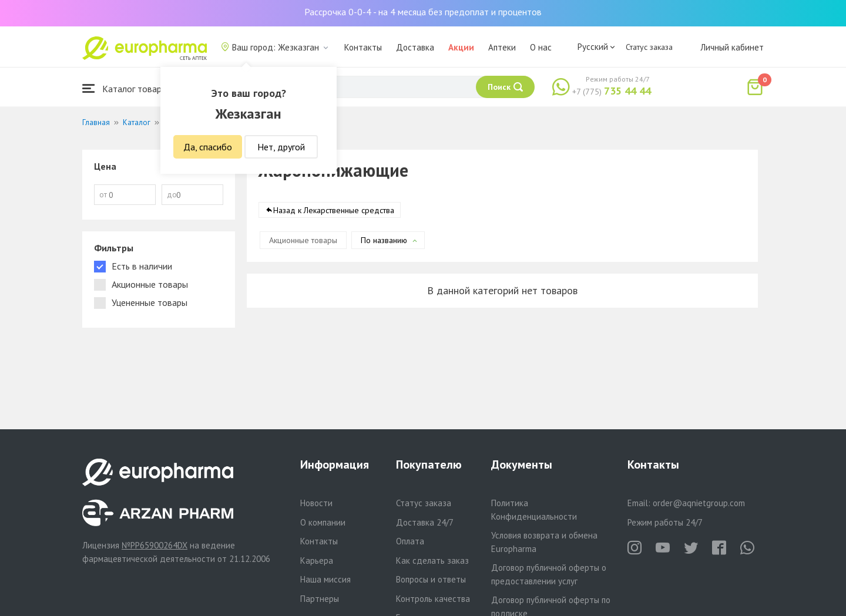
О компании (323, 522)
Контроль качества (433, 599)
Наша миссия (325, 579)
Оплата (410, 541)
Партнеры (320, 599)
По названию (384, 241)
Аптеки (502, 47)
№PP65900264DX (155, 545)
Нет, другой (281, 147)
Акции (461, 47)
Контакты (363, 47)
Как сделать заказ (432, 561)
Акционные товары (303, 241)
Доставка (415, 47)
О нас (541, 47)
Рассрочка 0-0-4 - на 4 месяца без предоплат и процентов (423, 12)
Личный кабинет (732, 47)
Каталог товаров (127, 88)
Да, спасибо (208, 147)
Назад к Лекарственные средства (334, 211)
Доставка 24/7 (425, 522)
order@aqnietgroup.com (699, 503)
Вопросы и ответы (431, 579)
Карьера (317, 561)
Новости (316, 503)
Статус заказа (649, 47)
